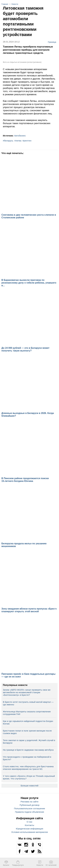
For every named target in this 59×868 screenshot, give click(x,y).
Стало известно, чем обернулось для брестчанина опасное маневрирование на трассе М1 (28, 768)
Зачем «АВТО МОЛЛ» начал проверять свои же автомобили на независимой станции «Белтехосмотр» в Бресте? (27, 692)
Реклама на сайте (29, 802)
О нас (30, 822)
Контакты (29, 825)
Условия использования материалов (29, 832)
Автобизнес (20, 136)
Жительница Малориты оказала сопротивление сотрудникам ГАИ (27, 713)
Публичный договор (30, 805)
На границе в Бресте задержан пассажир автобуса (28, 750)
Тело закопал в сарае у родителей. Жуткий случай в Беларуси (29, 742)
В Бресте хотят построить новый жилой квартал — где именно (28, 703)
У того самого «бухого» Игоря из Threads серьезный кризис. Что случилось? (29, 777)
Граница (52, 42)
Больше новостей (29, 786)
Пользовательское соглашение (29, 808)
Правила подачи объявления (30, 812)
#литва (18, 141)
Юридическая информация (30, 829)
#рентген (27, 141)
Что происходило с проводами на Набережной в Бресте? (27, 758)
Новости (15, 4)
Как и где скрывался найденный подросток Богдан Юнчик (28, 722)
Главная (5, 4)
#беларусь (8, 141)
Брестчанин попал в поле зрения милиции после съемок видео (27, 732)
